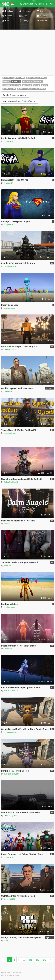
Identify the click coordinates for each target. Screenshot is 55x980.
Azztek (7, 524)
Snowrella (8, 649)
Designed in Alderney (11, 973)
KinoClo (7, 565)
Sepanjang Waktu (15, 95)
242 (37, 960)
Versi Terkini (20, 101)
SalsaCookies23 (11, 482)
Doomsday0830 (11, 816)
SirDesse (8, 391)
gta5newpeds (10, 308)
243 (44, 960)
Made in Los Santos (10, 976)
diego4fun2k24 (10, 266)
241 (30, 960)
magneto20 (9, 141)
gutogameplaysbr (11, 732)
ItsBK (6, 941)
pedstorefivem (10, 433)
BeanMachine (10, 350)
